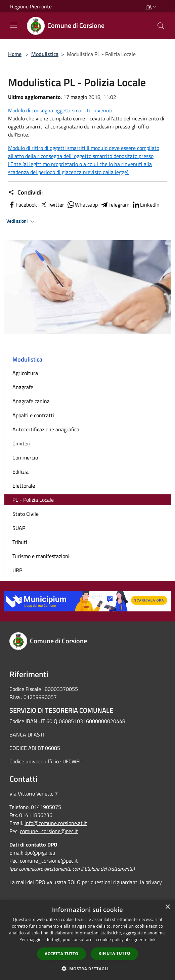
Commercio (25, 457)
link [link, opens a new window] (152, 940)
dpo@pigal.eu (40, 853)
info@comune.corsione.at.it (56, 823)
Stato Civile (26, 514)
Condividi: (25, 193)
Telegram (115, 205)
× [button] (167, 907)
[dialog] (87, 940)
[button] (88, 969)
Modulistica (45, 54)
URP (17, 570)
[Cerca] (161, 26)
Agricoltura (25, 373)
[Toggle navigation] (13, 25)
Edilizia (20, 472)
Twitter (52, 205)
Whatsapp (82, 205)
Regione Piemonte (31, 6)
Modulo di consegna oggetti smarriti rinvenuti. (61, 110)
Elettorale (24, 486)
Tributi (20, 542)
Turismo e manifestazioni (41, 556)
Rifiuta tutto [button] (114, 953)
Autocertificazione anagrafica (46, 429)
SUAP (19, 528)
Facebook (23, 205)
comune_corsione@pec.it (49, 831)
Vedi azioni (21, 221)
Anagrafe (23, 387)
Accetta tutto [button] (61, 954)
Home (15, 54)
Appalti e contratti (33, 415)
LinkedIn (146, 205)
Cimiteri (21, 443)
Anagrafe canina (31, 401)
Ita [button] (151, 7)
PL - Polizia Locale (33, 500)
